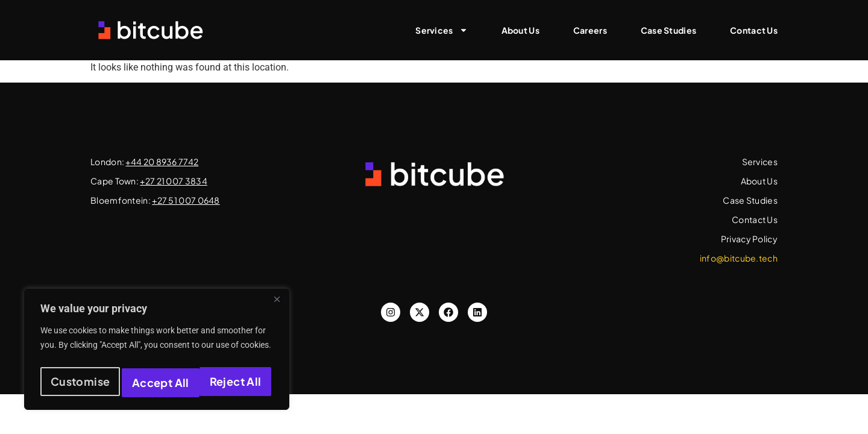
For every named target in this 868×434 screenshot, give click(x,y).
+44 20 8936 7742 (162, 162)
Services (441, 30)
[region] (157, 353)
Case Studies (668, 30)
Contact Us (754, 30)
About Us (520, 30)
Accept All (235, 382)
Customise (79, 382)
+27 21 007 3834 (174, 181)
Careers (590, 30)
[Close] (277, 306)
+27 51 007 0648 (186, 200)
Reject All (158, 382)
